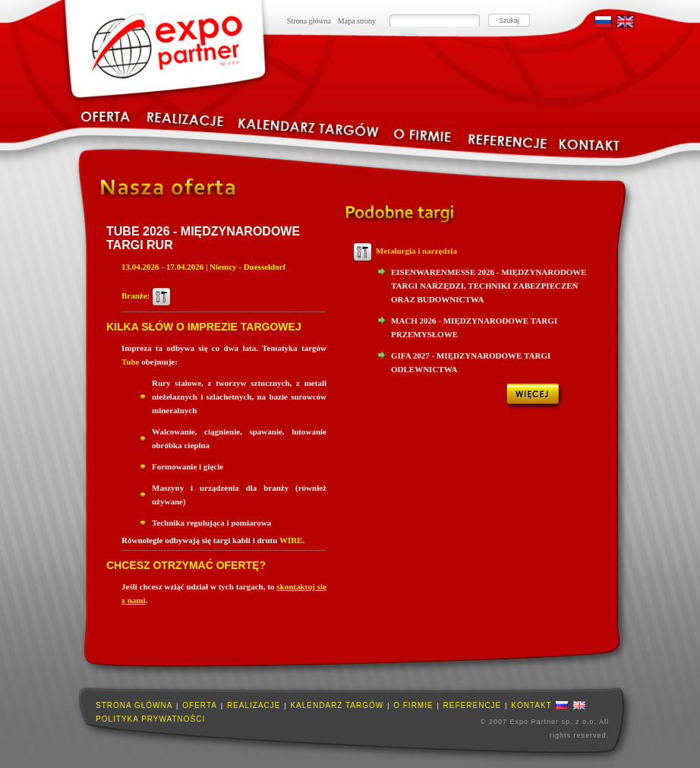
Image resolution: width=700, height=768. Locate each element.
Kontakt (531, 705)
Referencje (473, 705)
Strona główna (309, 21)
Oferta (200, 705)
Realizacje (254, 705)
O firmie (413, 705)
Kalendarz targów (337, 705)
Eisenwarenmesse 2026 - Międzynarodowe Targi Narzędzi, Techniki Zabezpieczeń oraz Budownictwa (489, 286)
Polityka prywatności (150, 719)
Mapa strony (357, 21)
